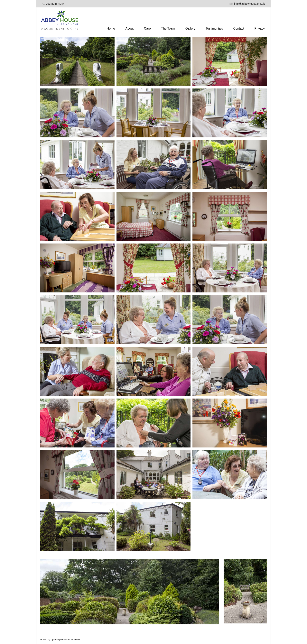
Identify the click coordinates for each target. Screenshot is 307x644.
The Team (168, 28)
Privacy (260, 28)
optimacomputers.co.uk (69, 639)
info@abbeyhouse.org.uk (247, 4)
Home (111, 28)
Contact (239, 28)
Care (147, 28)
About (129, 28)
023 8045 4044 (55, 4)
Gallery (190, 28)
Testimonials (214, 28)
